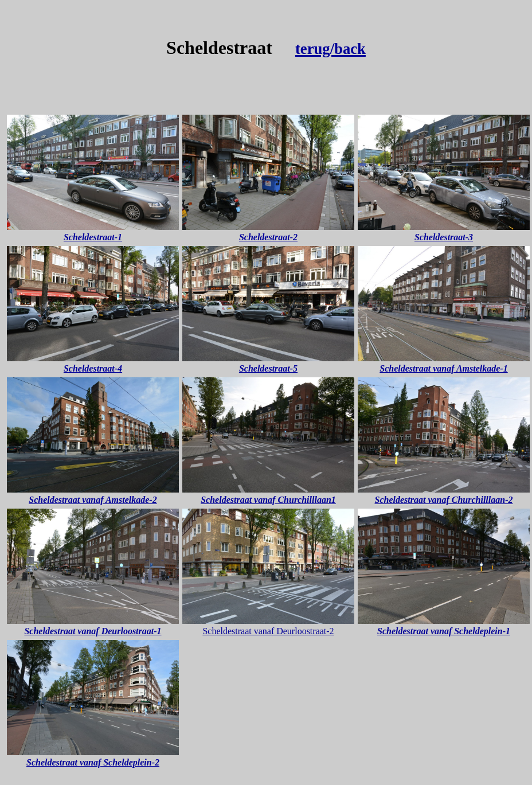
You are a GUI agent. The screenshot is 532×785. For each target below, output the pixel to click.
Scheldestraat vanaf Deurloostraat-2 (268, 631)
